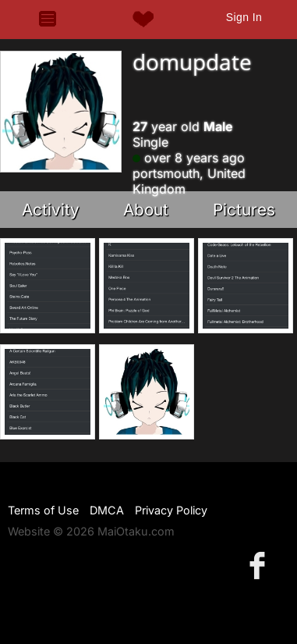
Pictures (244, 210)
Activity (51, 210)
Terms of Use (43, 510)
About (146, 210)
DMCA (107, 510)
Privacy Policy (171, 510)
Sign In (244, 17)
